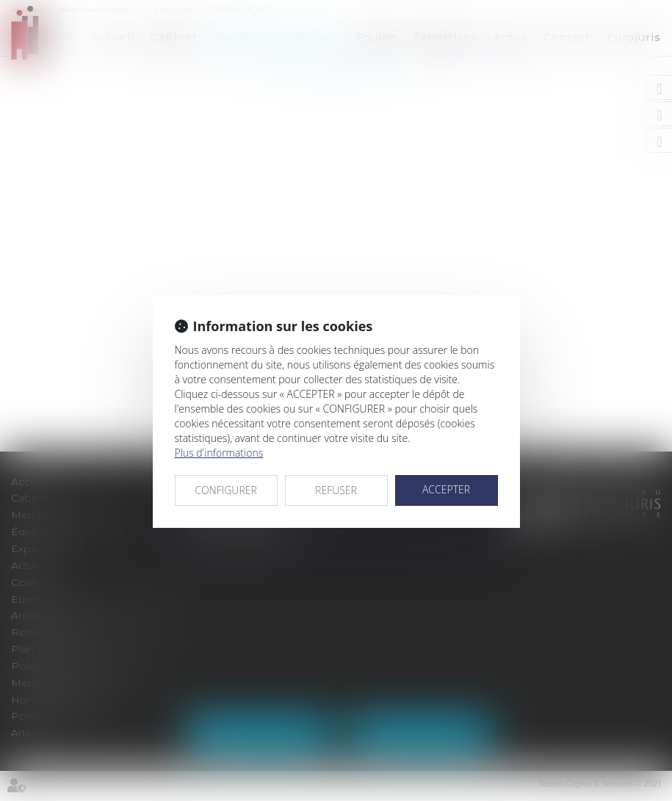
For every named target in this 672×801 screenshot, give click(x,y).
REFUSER (336, 490)
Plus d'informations (219, 453)
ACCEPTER (446, 489)
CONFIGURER (226, 490)
